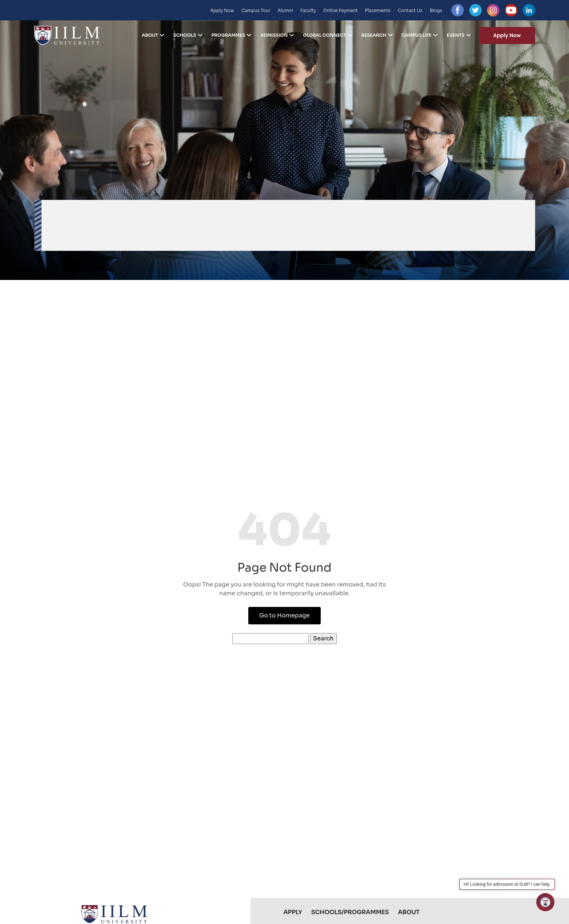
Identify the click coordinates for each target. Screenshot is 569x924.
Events (456, 35)
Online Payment (341, 10)
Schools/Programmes (350, 912)
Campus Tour (256, 10)
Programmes (228, 35)
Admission (274, 35)
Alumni (285, 10)
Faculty (308, 10)
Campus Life (417, 35)
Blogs (436, 10)
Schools (185, 35)
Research (374, 35)
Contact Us (410, 10)
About (150, 35)
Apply (293, 912)
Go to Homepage (284, 615)
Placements (378, 10)
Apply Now (222, 10)
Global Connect (324, 35)
